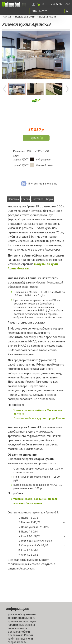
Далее (67, 89)
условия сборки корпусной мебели (36, 499)
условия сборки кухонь (28, 503)
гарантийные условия (21, 625)
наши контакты (17, 628)
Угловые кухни (48, 17)
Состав (26, 199)
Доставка (37, 199)
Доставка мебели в (39, 418)
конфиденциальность (22, 618)
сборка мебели (17, 642)
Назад (5, 89)
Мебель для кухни (25, 17)
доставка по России (20, 635)
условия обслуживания (22, 614)
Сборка (49, 199)
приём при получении (21, 639)
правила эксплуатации (22, 621)
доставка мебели (19, 632)
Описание (14, 199)
